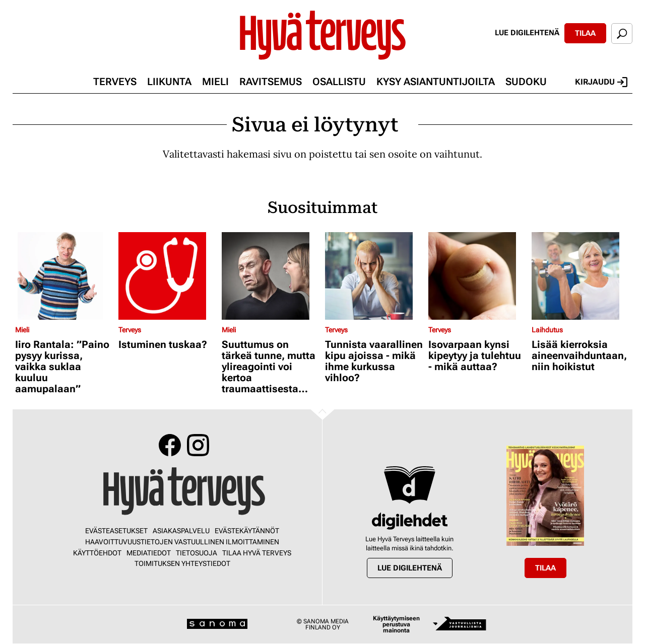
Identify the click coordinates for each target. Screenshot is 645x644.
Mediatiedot (149, 553)
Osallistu (339, 82)
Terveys (115, 82)
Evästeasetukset (116, 531)
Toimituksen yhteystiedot (182, 563)
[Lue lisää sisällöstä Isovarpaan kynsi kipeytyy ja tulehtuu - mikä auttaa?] (477, 276)
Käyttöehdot (97, 553)
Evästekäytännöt (247, 531)
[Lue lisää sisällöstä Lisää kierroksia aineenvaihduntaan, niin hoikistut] (581, 276)
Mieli (215, 82)
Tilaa (585, 33)
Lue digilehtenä (527, 33)
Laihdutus (547, 330)
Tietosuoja (197, 553)
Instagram (198, 445)
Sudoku (526, 82)
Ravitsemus (271, 82)
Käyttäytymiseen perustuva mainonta (396, 624)
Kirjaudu (601, 82)
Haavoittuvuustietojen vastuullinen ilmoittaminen (182, 542)
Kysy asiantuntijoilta (436, 82)
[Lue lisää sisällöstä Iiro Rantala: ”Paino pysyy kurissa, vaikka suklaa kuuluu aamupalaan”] (64, 276)
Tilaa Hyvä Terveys (257, 553)
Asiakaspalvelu (181, 531)
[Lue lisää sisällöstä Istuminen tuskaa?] (168, 276)
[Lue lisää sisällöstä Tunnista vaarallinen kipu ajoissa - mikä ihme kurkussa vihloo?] (374, 276)
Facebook (170, 445)
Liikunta (169, 82)
